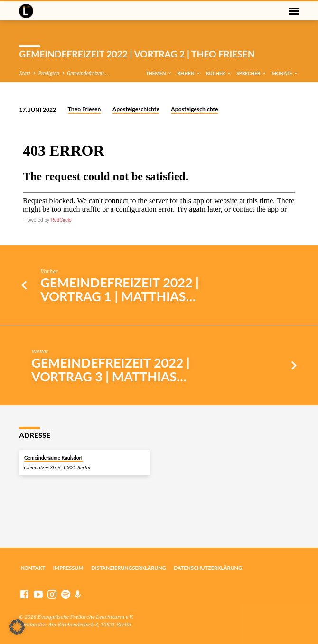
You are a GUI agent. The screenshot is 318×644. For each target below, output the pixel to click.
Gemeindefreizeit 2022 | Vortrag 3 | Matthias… (111, 369)
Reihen (189, 73)
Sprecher (251, 73)
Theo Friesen (84, 109)
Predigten (48, 73)
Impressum (68, 568)
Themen (159, 73)
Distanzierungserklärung (129, 568)
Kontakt (33, 568)
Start (25, 73)
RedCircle (61, 220)
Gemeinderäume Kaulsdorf (53, 458)
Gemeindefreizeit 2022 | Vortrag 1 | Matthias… (120, 289)
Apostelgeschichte (136, 109)
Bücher (219, 73)
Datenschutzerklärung (208, 568)
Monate (285, 73)
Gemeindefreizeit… (87, 73)
